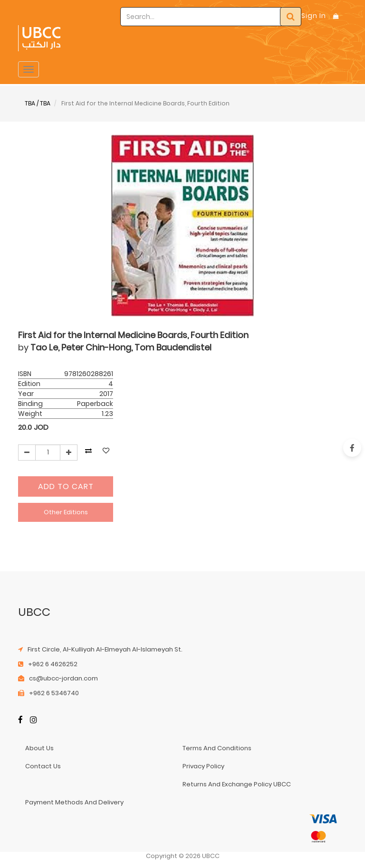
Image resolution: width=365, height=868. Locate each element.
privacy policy (203, 766)
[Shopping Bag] (336, 16)
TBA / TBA (38, 103)
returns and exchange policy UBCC (237, 784)
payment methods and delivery (74, 802)
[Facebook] (20, 721)
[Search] (291, 17)
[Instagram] (34, 721)
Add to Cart (66, 486)
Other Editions (66, 512)
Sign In (314, 16)
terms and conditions (217, 748)
